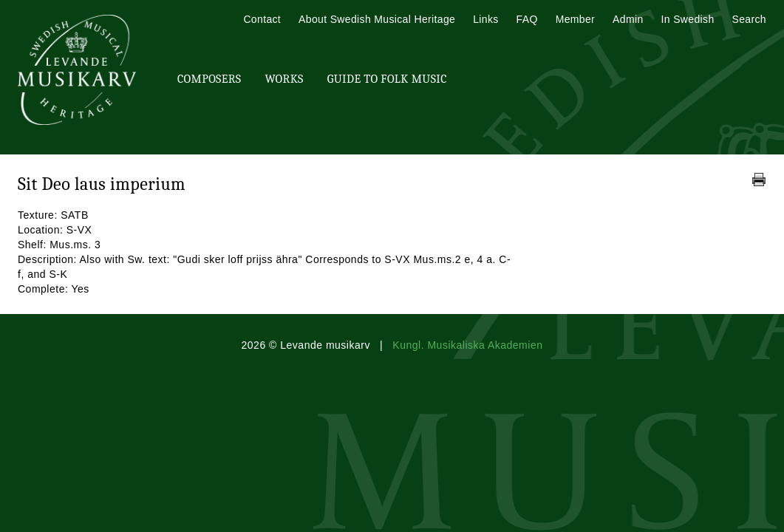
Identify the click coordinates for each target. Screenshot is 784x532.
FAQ (527, 19)
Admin (628, 19)
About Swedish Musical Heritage (377, 19)
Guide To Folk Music (387, 79)
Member (575, 19)
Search (749, 19)
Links (485, 19)
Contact (262, 19)
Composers (209, 79)
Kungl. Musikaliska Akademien (467, 345)
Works (284, 79)
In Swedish (688, 19)
